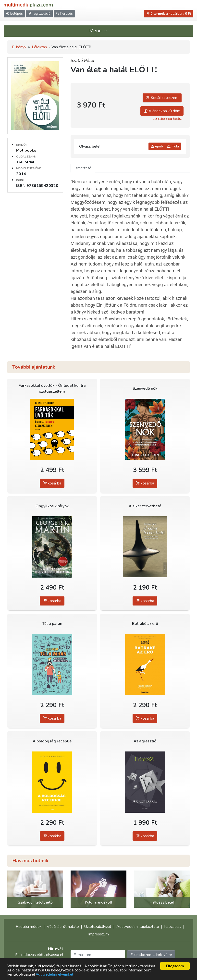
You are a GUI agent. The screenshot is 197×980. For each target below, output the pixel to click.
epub (157, 146)
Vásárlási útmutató (63, 927)
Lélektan (39, 47)
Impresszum (98, 934)
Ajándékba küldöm (162, 111)
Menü (98, 31)
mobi (173, 146)
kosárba (52, 483)
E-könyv (19, 47)
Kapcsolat (173, 927)
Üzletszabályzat (98, 927)
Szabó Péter (83, 60)
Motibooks (26, 150)
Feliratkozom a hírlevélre (151, 955)
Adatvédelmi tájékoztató (138, 927)
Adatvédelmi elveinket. (55, 974)
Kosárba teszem (162, 98)
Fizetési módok (29, 927)
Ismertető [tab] (83, 168)
